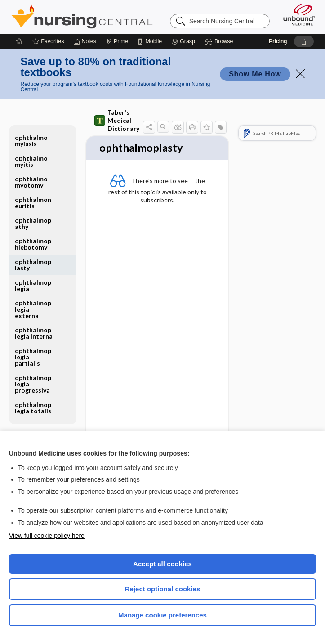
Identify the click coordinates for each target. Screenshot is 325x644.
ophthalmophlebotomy (33, 244)
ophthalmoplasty (33, 265)
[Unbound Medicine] (296, 14)
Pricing (278, 41)
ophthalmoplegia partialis (33, 357)
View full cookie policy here (47, 536)
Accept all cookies (162, 564)
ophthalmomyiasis (31, 141)
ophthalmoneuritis (33, 203)
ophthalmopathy (33, 223)
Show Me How (255, 74)
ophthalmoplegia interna (34, 333)
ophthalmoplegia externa (33, 309)
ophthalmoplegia (33, 285)
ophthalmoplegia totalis (33, 408)
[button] (220, 41)
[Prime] (117, 41)
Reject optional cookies (163, 589)
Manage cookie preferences (162, 615)
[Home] (19, 41)
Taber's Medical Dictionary (117, 120)
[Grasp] (183, 41)
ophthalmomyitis (31, 161)
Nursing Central (82, 17)
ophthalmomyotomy (31, 182)
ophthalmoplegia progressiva (33, 384)
